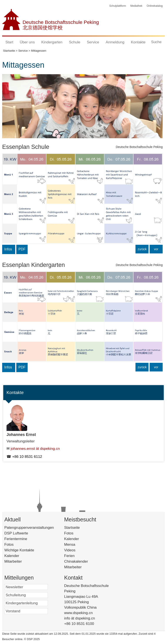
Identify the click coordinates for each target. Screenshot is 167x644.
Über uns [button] (27, 42)
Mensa (76, 545)
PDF (22, 249)
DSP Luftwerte (16, 533)
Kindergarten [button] (52, 42)
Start (9, 42)
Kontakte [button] (138, 42)
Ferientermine (16, 539)
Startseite (79, 528)
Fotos (9, 545)
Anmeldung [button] (115, 42)
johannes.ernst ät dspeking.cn (35, 449)
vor (156, 249)
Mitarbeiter (13, 561)
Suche (156, 42)
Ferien (75, 556)
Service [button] (93, 42)
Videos (76, 550)
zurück (142, 249)
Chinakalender (82, 561)
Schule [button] (75, 42)
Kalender (12, 556)
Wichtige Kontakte (19, 550)
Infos (8, 249)
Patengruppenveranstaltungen (29, 528)
